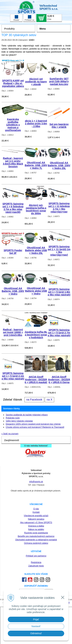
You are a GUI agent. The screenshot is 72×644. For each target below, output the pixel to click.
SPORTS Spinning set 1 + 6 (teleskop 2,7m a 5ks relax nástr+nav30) (13, 208)
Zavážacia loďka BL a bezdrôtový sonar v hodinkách (36, 335)
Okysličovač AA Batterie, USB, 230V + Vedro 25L (59, 165)
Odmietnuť (36, 633)
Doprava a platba (36, 526)
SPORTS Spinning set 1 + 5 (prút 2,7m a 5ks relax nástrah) (59, 333)
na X (50, 400)
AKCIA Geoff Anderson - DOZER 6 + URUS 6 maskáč (36, 380)
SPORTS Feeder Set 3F (13, 252)
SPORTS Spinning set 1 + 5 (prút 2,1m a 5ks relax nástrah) (13, 376)
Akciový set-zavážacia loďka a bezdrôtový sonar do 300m (36, 209)
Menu (43, 29)
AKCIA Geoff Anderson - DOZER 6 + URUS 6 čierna (59, 380)
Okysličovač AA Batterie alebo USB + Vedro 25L (36, 250)
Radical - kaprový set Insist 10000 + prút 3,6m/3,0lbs (13, 332)
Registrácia (36, 562)
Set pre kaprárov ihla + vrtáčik (59, 126)
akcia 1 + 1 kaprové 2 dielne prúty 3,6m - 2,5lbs (36, 124)
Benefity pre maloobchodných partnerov (36, 536)
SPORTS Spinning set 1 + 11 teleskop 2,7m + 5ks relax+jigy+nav (59, 208)
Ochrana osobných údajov (36, 543)
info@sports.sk (36, 482)
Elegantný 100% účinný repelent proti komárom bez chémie (33, 424)
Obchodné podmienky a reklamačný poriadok (36, 540)
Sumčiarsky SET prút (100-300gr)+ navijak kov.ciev (59, 81)
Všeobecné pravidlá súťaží (36, 516)
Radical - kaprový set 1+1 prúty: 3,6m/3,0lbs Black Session (13, 162)
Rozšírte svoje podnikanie (36, 533)
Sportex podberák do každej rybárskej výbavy (27, 415)
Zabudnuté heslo (36, 566)
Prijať (36, 619)
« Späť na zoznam (10, 434)
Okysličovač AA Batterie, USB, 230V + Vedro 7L (36, 165)
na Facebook (34, 400)
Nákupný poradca (36, 519)
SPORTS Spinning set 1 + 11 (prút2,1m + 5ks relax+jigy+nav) (59, 251)
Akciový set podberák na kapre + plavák (36, 82)
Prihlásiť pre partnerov (36, 556)
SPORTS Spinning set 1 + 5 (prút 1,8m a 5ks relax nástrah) (59, 292)
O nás (36, 509)
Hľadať (16, 18)
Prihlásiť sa (30, 18)
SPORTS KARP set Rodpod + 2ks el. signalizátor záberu (13, 83)
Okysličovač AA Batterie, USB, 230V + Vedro (13, 291)
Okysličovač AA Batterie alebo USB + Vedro (36, 291)
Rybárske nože (13, 418)
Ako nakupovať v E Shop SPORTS (36, 523)
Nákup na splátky (36, 529)
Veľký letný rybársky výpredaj (19, 421)
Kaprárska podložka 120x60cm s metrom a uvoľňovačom (13, 125)
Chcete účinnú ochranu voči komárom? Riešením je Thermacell (35, 427)
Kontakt (36, 512)
